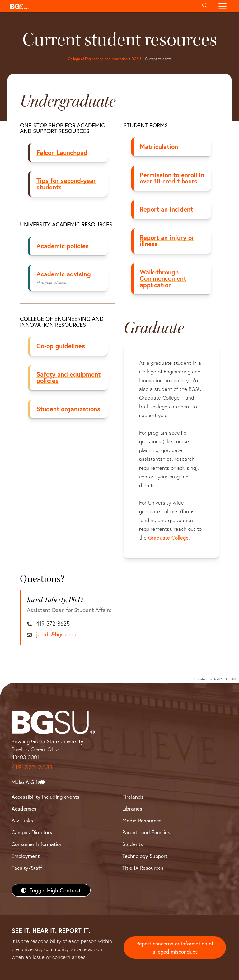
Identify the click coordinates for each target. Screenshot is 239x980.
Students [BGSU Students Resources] (133, 844)
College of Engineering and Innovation (98, 59)
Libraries (132, 809)
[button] (102, 6)
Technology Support (145, 856)
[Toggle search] (205, 6)
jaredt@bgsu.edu (56, 635)
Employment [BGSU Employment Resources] (26, 856)
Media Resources (142, 820)
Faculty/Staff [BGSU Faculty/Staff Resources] (27, 868)
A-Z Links (22, 820)
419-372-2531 (32, 767)
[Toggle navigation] (223, 6)
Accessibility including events (45, 797)
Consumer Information (37, 844)
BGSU (136, 59)
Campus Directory (32, 833)
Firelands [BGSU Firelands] (133, 797)
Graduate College (169, 538)
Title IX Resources (143, 868)
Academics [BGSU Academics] (24, 809)
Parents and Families (146, 833)
